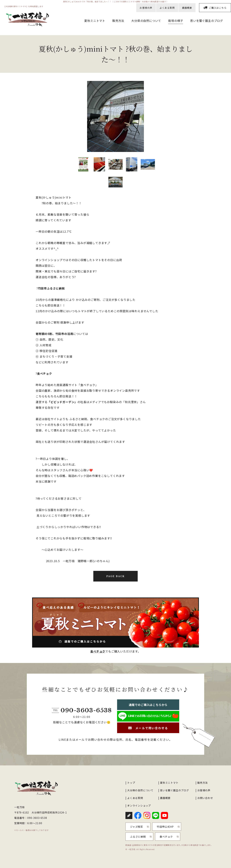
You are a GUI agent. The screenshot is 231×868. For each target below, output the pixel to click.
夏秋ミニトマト (95, 21)
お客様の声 (146, 8)
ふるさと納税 (138, 837)
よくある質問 (167, 8)
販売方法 (118, 21)
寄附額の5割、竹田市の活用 (54, 334)
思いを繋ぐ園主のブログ (207, 21)
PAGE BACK (115, 576)
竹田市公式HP (165, 827)
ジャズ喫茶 (137, 827)
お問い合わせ (205, 798)
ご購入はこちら (218, 8)
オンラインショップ (139, 806)
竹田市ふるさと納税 (51, 288)
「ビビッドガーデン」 (62, 402)
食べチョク (45, 373)
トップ (131, 783)
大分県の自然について (146, 21)
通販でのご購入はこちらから (148, 705)
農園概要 (187, 8)
